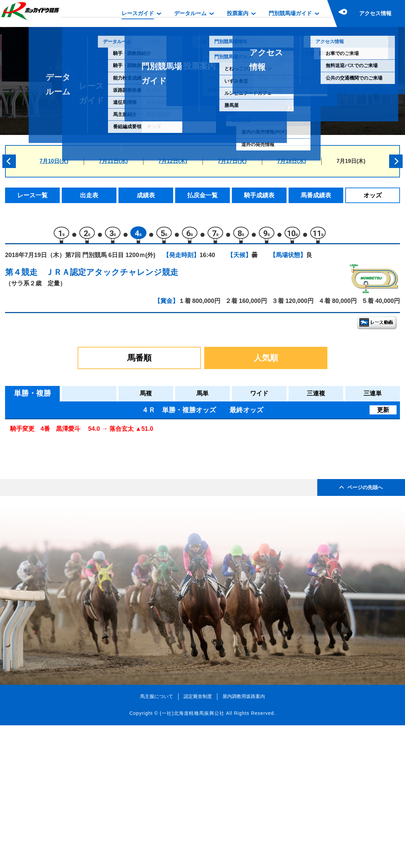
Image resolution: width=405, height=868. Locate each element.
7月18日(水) (291, 161)
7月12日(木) (173, 161)
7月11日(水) (113, 161)
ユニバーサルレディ (76, 507)
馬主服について (157, 839)
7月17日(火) (232, 161)
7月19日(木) (351, 161)
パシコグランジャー (76, 550)
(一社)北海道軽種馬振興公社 (192, 856)
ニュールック (68, 478)
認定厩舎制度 (198, 839)
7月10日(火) (54, 161)
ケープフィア (68, 521)
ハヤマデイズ (68, 464)
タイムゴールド (71, 535)
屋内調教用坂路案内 (244, 839)
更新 (383, 413)
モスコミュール (71, 492)
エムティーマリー (74, 449)
